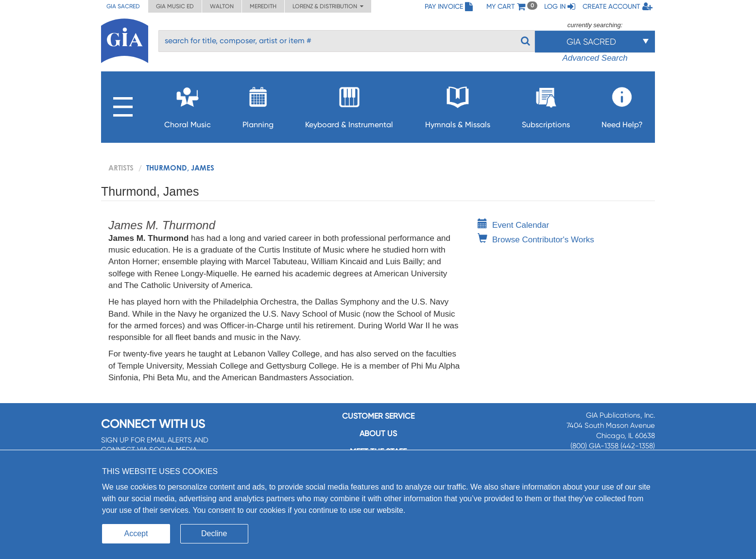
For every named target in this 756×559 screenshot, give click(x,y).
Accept (136, 534)
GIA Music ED (175, 6)
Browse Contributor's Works (536, 240)
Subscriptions (546, 105)
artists (121, 168)
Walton (222, 6)
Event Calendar (513, 225)
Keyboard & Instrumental (349, 105)
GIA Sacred (123, 6)
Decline (214, 534)
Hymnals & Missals (458, 105)
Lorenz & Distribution (328, 6)
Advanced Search (595, 58)
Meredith (263, 6)
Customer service (378, 416)
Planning (258, 105)
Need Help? (622, 105)
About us (378, 433)
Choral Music (188, 105)
